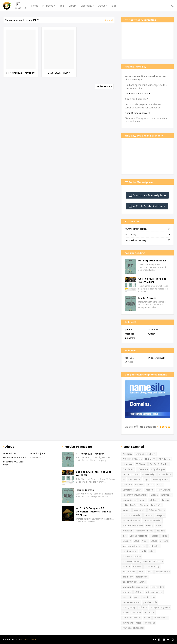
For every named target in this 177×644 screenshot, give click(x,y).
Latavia (166, 500)
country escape (130, 551)
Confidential (128, 469)
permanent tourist (131, 602)
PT (124, 480)
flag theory (128, 577)
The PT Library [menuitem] (68, 6)
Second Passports (138, 536)
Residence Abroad (145, 531)
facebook (153, 330)
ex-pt (141, 572)
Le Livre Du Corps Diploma (135, 505)
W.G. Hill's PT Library (148, 240)
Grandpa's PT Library (148, 229)
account (164, 541)
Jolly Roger (154, 500)
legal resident (157, 587)
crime (152, 551)
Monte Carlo (139, 510)
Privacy (150, 526)
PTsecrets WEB (28, 640)
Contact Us (36, 458)
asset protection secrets (134, 546)
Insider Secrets (147, 298)
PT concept (143, 469)
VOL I (136, 541)
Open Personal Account (137, 93)
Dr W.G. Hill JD (149, 474)
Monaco (126, 510)
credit (143, 551)
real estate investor (132, 618)
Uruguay (127, 541)
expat (150, 572)
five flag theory (163, 572)
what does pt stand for (133, 628)
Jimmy (143, 500)
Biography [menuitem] (86, 6)
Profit (159, 526)
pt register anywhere (160, 607)
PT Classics (141, 464)
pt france (143, 607)
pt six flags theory (160, 480)
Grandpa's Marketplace (149, 195)
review (147, 618)
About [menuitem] (102, 6)
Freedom (149, 490)
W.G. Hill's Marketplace (149, 206)
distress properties (132, 556)
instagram (130, 338)
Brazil (160, 485)
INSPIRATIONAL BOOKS (15, 458)
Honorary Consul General (135, 495)
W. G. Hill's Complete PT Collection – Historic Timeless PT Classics (94, 512)
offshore (139, 592)
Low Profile (156, 505)
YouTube (129, 358)
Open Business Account (138, 113)
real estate (149, 613)
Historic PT (150, 459)
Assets (151, 485)
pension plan (149, 597)
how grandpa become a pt (135, 587)
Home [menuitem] (35, 6)
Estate (139, 490)
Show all (109, 20)
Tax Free (154, 536)
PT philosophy (158, 469)
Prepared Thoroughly (133, 526)
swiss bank (150, 623)
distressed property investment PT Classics (143, 561)
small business (161, 618)
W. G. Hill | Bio (10, 453)
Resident (161, 531)
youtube (129, 330)
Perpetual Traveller (152, 520)
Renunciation (134, 480)
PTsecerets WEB (157, 358)
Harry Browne (164, 490)
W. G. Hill (129, 362)
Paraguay (160, 515)
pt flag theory (129, 607)
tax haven (140, 485)
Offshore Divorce (157, 510)
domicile (137, 567)
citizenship (128, 464)
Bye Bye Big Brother (159, 464)
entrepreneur (129, 572)
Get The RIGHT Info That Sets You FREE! (153, 280)
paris (137, 597)
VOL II (145, 541)
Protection (128, 531)
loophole (127, 592)
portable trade (150, 602)
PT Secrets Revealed (132, 515)
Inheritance (166, 495)
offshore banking (154, 592)
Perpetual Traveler (131, 520)
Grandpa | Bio (38, 453)
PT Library (148, 235)
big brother (154, 546)
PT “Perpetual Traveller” (20, 73)
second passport (131, 474)
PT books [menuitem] (48, 6)
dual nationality (152, 567)
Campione (128, 490)
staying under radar (132, 623)
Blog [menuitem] (114, 6)
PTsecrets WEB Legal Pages (14, 463)
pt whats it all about (132, 613)
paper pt (127, 597)
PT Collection (165, 459)
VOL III (154, 541)
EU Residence (165, 474)
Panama (149, 515)
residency (127, 485)
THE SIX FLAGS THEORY (57, 73)
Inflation (154, 495)
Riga (125, 536)
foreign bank (142, 577)
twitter (152, 334)
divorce (126, 567)
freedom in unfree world (134, 582)
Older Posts (104, 86)
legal (146, 480)
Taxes (165, 536)
